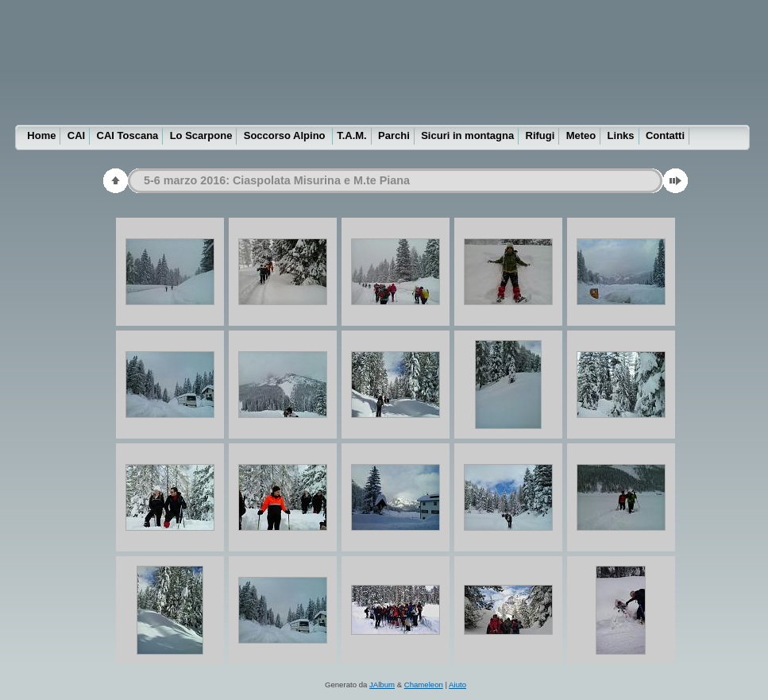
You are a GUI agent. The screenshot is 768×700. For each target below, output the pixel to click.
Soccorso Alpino (286, 135)
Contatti (665, 135)
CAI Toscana (128, 135)
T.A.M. (352, 135)
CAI (76, 135)
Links (621, 135)
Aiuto (457, 685)
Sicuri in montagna (467, 135)
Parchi (394, 135)
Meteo (581, 135)
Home (41, 135)
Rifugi (540, 135)
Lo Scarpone (201, 135)
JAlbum (382, 685)
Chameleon (424, 685)
